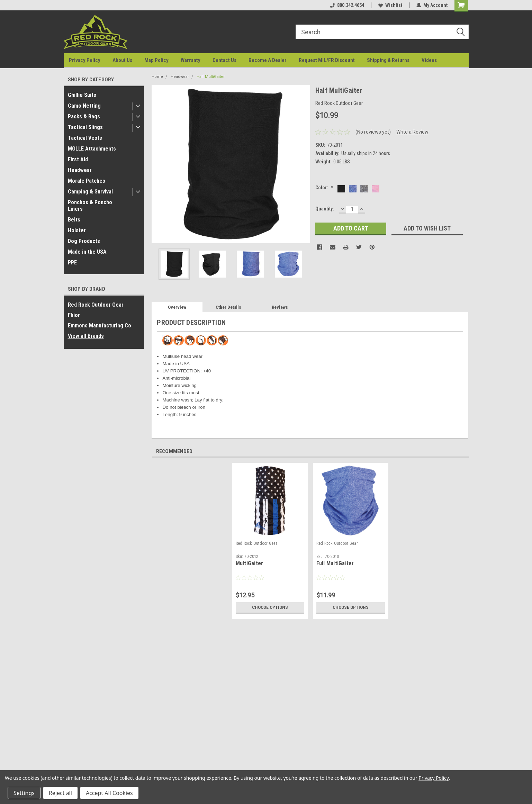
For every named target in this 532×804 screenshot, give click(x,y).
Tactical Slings (85, 127)
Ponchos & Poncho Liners (90, 206)
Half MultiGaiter (211, 77)
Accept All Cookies (109, 793)
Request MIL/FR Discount (327, 60)
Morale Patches (87, 181)
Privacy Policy (85, 60)
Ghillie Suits (82, 95)
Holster (77, 230)
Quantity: (325, 209)
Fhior (74, 315)
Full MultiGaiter (335, 563)
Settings (24, 793)
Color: (324, 188)
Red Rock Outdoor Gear (96, 305)
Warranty (191, 60)
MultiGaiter (250, 563)
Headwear (80, 170)
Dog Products (84, 241)
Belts (74, 220)
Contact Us (224, 60)
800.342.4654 (347, 5)
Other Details (228, 307)
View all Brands (86, 336)
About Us (122, 60)
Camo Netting (84, 106)
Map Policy (156, 60)
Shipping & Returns (388, 60)
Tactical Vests (85, 138)
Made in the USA (87, 252)
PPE (72, 263)
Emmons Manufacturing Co (100, 326)
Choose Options (270, 607)
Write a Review (412, 132)
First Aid (78, 159)
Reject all (60, 793)
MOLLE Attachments (92, 149)
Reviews (280, 307)
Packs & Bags (84, 116)
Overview (177, 307)
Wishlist (390, 5)
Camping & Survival (90, 192)
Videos (429, 60)
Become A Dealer (268, 60)
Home (157, 77)
